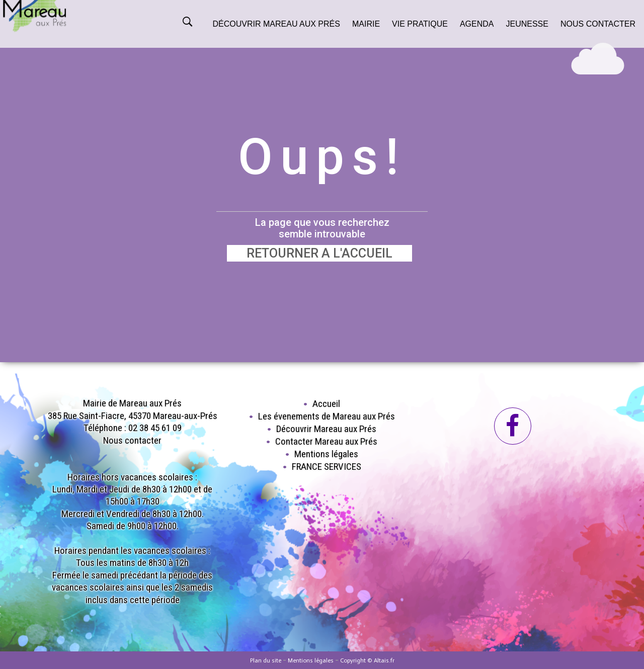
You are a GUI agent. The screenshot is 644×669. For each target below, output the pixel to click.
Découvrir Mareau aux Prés (326, 429)
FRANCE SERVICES (327, 467)
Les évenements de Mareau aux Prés (327, 416)
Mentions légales (326, 454)
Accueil (326, 404)
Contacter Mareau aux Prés (326, 441)
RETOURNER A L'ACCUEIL (319, 253)
